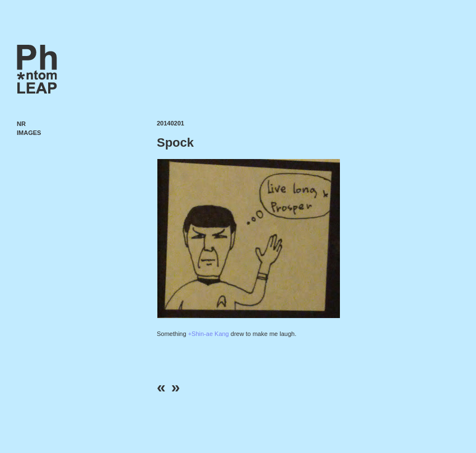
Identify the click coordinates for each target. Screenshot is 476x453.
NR (21, 124)
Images (29, 133)
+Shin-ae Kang (209, 334)
